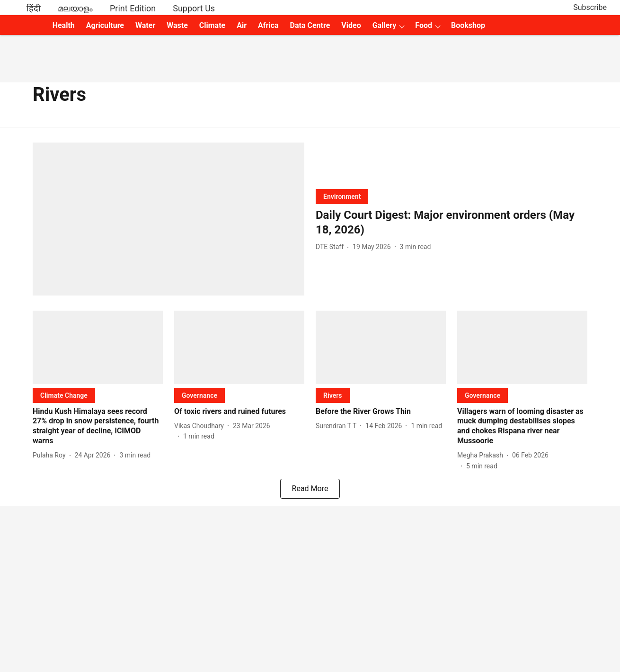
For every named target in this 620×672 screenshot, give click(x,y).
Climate (212, 25)
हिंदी (34, 8)
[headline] (452, 223)
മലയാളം (75, 8)
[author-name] (332, 247)
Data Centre (310, 25)
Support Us (194, 8)
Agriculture (105, 25)
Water (145, 25)
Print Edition (133, 8)
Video (351, 25)
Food (424, 25)
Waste (177, 25)
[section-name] (342, 196)
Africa (268, 25)
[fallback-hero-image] (168, 219)
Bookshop (468, 25)
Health (64, 25)
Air (242, 25)
